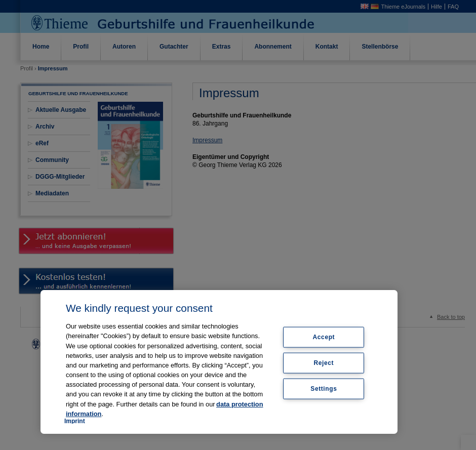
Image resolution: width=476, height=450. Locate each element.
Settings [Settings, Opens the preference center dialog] (324, 388)
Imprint (75, 421)
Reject (324, 363)
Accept (324, 337)
